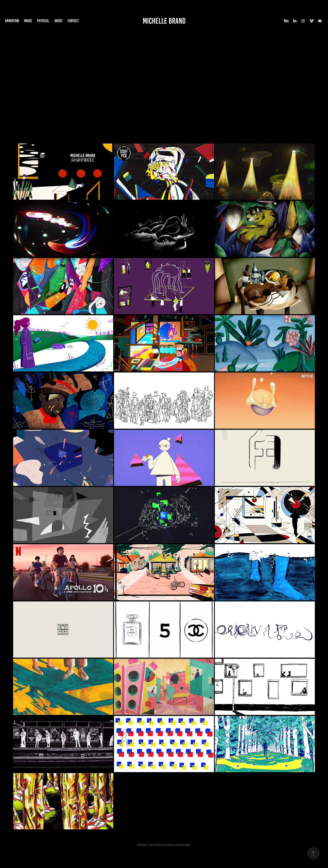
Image (28, 21)
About (58, 21)
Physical (43, 21)
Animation (12, 21)
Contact (73, 21)
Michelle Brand (164, 21)
